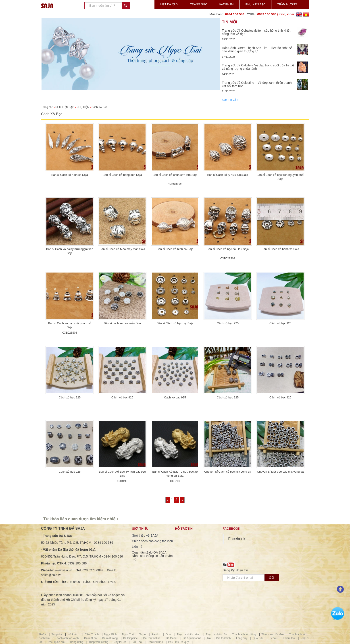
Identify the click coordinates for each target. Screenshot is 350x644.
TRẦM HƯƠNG (287, 4)
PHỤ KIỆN (83, 107)
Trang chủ (47, 107)
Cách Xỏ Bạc (99, 107)
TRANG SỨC (199, 4)
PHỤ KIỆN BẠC (255, 4)
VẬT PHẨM (226, 4)
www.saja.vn (63, 570)
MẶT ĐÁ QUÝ (169, 4)
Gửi (272, 578)
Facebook (237, 539)
